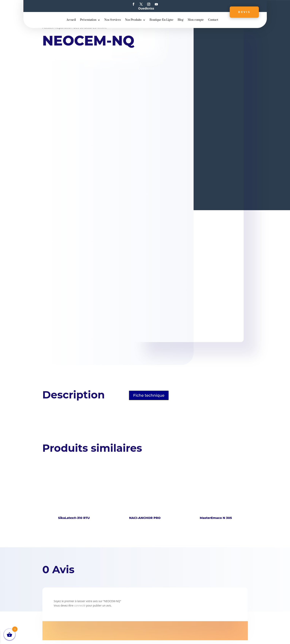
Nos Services (113, 20)
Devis (244, 12)
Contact (213, 20)
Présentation (88, 20)
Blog (180, 20)
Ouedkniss (146, 8)
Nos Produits (133, 20)
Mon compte (196, 20)
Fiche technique (149, 395)
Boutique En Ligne (162, 20)
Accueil (71, 20)
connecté (80, 605)
